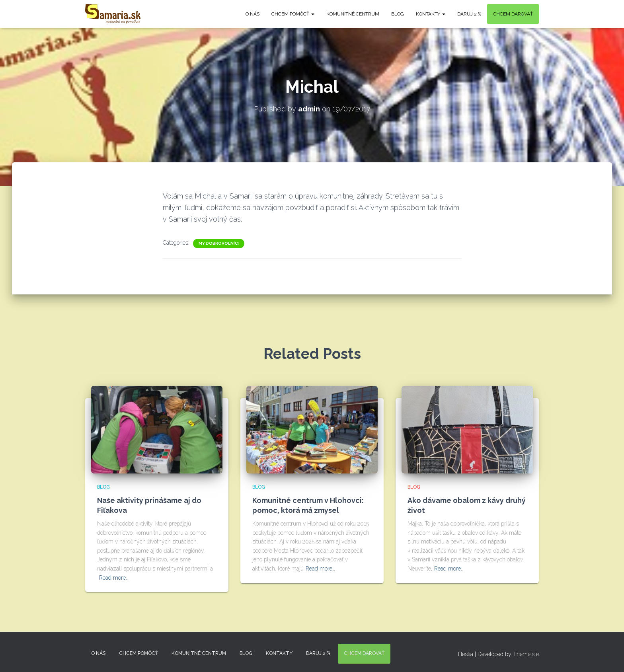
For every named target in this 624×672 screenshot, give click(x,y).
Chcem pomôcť (293, 14)
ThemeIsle (526, 654)
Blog (398, 14)
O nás (253, 14)
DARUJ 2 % (469, 14)
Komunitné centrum (353, 14)
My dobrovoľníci (219, 243)
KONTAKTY (431, 14)
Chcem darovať (513, 14)
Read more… (114, 578)
